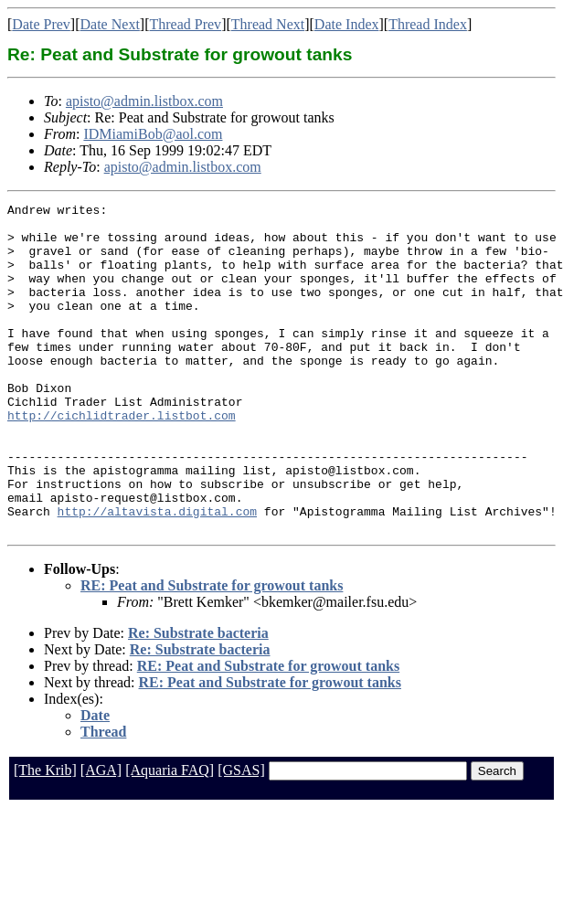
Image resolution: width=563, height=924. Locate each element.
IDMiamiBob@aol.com (153, 134)
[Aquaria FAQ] (170, 836)
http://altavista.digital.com (157, 574)
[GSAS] (241, 836)
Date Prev (41, 24)
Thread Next (268, 24)
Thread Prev (185, 24)
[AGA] (101, 836)
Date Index (347, 24)
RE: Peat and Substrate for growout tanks (212, 651)
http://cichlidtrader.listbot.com (122, 459)
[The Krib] (45, 836)
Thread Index (428, 24)
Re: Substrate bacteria (198, 699)
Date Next (110, 24)
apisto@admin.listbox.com (144, 101)
